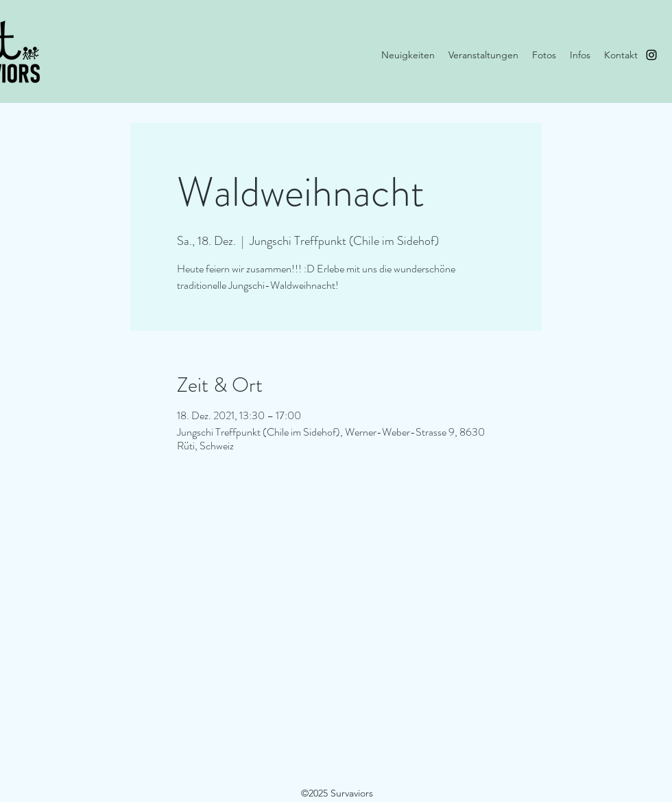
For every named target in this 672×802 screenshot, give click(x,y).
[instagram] (651, 55)
